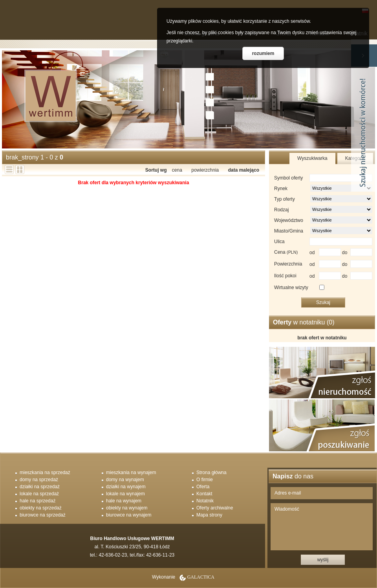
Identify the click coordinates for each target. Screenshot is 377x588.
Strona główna (211, 473)
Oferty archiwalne (215, 508)
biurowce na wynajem (129, 515)
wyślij (323, 560)
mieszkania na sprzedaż (45, 473)
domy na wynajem (125, 480)
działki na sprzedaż (40, 487)
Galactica (201, 577)
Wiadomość (322, 527)
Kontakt (204, 494)
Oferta (203, 487)
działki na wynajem (126, 487)
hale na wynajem (124, 501)
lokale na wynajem (125, 494)
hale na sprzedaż (38, 501)
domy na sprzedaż (39, 480)
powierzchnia (205, 170)
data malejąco (244, 170)
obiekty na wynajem (127, 508)
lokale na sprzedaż (39, 494)
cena (177, 170)
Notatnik (205, 501)
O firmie (205, 480)
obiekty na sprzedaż (41, 508)
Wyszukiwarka (312, 158)
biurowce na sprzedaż (43, 515)
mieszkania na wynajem (131, 473)
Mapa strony (209, 515)
